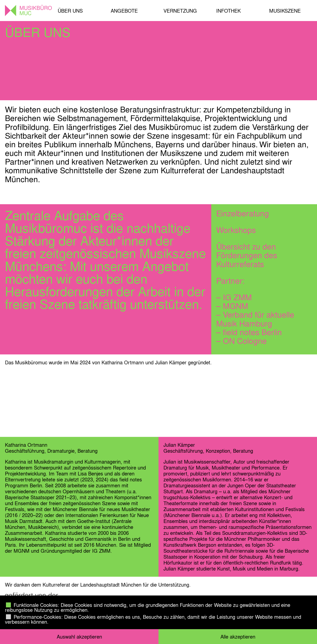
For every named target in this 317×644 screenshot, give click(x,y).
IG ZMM (237, 297)
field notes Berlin (252, 332)
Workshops (236, 230)
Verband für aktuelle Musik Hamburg (255, 319)
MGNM (236, 306)
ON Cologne (245, 341)
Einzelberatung (243, 213)
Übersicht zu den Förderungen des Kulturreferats (247, 255)
